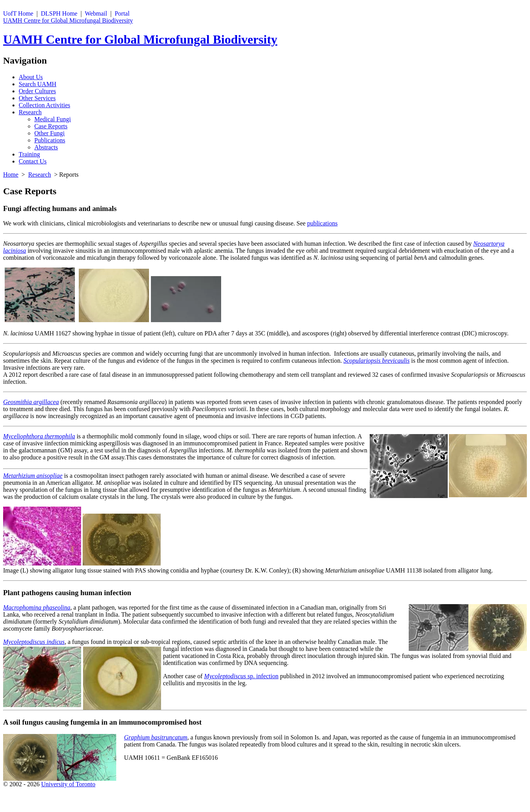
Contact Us (33, 161)
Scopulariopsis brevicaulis (377, 361)
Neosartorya (19, 244)
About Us (31, 77)
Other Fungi (50, 133)
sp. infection (241, 676)
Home (11, 175)
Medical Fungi (53, 119)
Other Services (37, 98)
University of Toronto (68, 784)
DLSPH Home (59, 13)
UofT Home (18, 13)
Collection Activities (44, 105)
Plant (12, 593)
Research (30, 112)
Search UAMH (37, 84)
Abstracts (46, 147)
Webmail (96, 13)
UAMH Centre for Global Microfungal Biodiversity (68, 20)
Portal (122, 13)
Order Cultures (37, 91)
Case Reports (51, 126)
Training (29, 154)
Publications (50, 140)
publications (322, 223)
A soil (12, 722)
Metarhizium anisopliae (33, 476)
